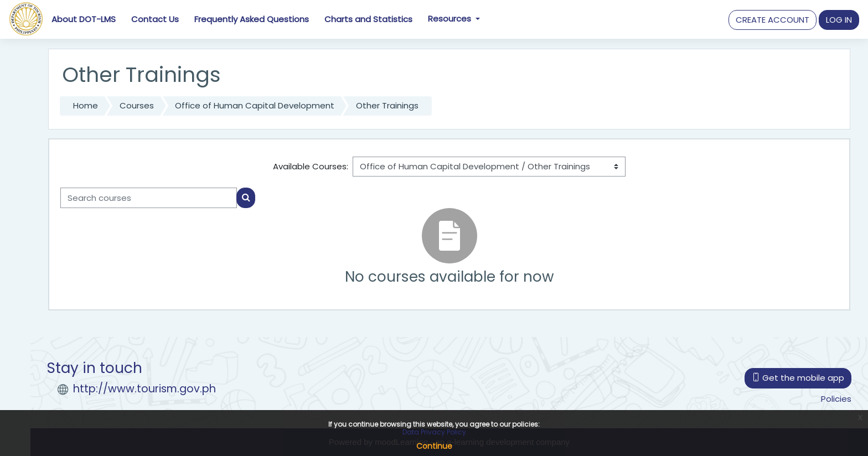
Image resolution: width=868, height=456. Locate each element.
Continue (434, 446)
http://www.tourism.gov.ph (144, 389)
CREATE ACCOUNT (773, 20)
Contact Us (155, 19)
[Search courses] (149, 198)
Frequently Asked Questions (252, 19)
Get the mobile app (798, 378)
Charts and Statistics (368, 19)
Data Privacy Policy (434, 432)
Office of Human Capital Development (255, 105)
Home (86, 105)
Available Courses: (311, 166)
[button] (773, 20)
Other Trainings (387, 105)
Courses (137, 105)
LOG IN (839, 20)
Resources (451, 19)
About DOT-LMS (84, 19)
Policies (836, 399)
